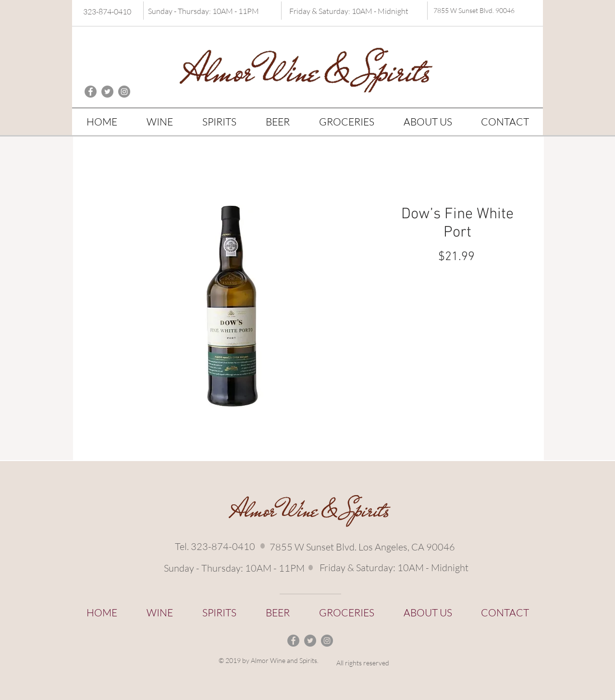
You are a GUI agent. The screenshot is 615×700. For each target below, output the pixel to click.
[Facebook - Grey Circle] (91, 92)
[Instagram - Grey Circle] (124, 92)
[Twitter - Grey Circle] (107, 92)
